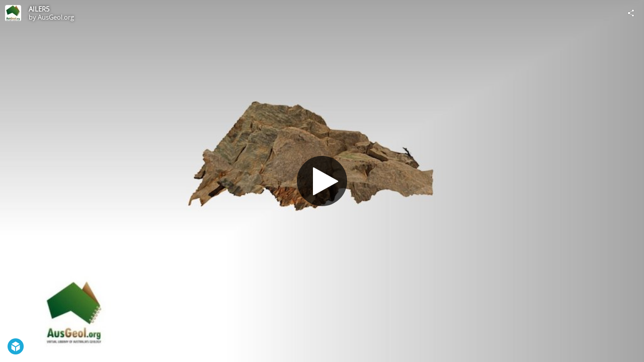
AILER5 (39, 9)
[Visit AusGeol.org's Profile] (13, 13)
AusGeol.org (56, 17)
